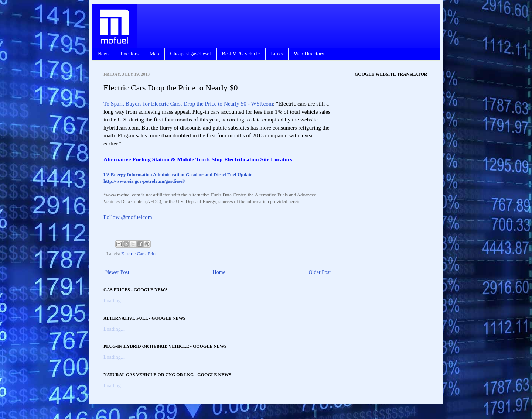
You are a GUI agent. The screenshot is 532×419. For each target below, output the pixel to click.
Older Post (320, 272)
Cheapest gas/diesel (191, 54)
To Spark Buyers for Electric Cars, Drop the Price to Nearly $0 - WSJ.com (188, 104)
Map (154, 54)
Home (219, 272)
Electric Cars (133, 254)
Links (277, 54)
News (103, 54)
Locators (129, 54)
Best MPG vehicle (241, 54)
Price (153, 254)
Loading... (114, 301)
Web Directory (309, 54)
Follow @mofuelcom (128, 217)
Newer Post (117, 272)
